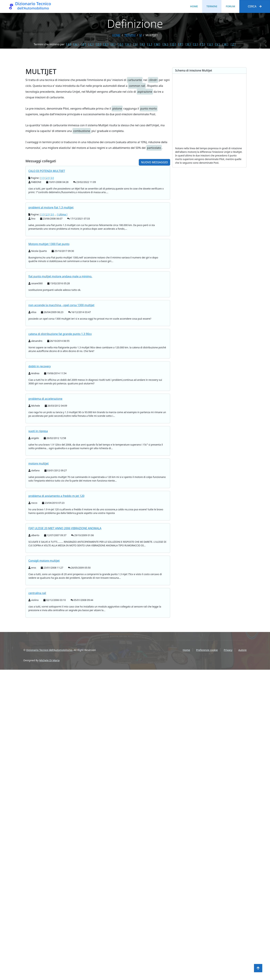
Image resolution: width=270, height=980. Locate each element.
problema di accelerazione (45, 468)
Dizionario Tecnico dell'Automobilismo (49, 650)
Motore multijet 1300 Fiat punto (49, 313)
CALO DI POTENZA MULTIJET (47, 240)
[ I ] (135, 44)
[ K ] (142, 44)
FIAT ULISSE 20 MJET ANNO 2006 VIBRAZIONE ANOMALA (65, 598)
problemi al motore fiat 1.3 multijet (51, 277)
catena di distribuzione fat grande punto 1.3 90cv (60, 403)
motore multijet (38, 533)
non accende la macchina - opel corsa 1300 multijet (61, 375)
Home (194, 6)
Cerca (255, 6)
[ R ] (188, 44)
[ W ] (225, 44)
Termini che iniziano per (49, 44)
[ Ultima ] (62, 284)
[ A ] (76, 44)
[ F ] (113, 44)
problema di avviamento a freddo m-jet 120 (56, 565)
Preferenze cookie (207, 650)
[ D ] (98, 44)
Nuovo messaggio (154, 232)
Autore (242, 650)
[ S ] (195, 44)
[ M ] (157, 44)
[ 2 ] (47, 247)
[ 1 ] (42, 247)
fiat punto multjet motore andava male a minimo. (60, 346)
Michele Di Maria (49, 660)
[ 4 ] (69, 44)
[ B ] (83, 44)
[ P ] (181, 44)
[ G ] (120, 44)
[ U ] (210, 44)
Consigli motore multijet (44, 630)
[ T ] (202, 44)
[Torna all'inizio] (258, 968)
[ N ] (165, 44)
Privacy (228, 650)
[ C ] (91, 44)
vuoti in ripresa (38, 501)
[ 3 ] (52, 247)
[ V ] (217, 44)
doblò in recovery (40, 436)
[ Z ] (233, 44)
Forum (230, 6)
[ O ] (173, 44)
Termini (212, 6)
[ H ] (128, 44)
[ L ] (150, 44)
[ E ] (106, 44)
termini (130, 35)
